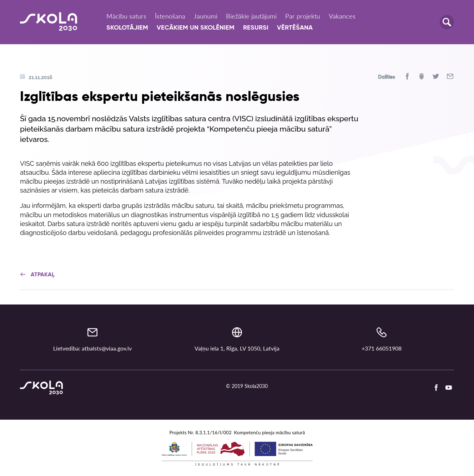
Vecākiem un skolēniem (196, 28)
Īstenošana (170, 16)
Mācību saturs (126, 16)
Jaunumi (206, 16)
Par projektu (303, 16)
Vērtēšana (295, 28)
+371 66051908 (382, 348)
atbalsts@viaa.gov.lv (107, 348)
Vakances (342, 16)
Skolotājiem (127, 28)
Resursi (256, 28)
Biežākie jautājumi (251, 16)
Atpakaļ (37, 275)
